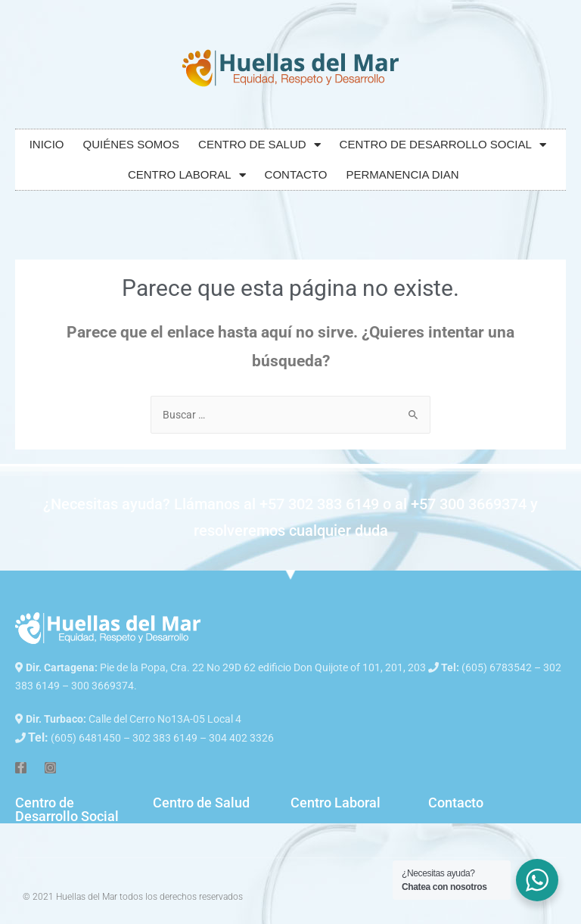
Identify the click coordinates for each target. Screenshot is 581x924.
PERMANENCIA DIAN (402, 174)
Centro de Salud (201, 803)
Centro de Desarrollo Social (67, 809)
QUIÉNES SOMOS (132, 144)
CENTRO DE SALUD (259, 145)
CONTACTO (296, 174)
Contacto (456, 803)
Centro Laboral (336, 803)
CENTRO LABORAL (187, 175)
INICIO (47, 144)
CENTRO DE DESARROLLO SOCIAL (443, 145)
